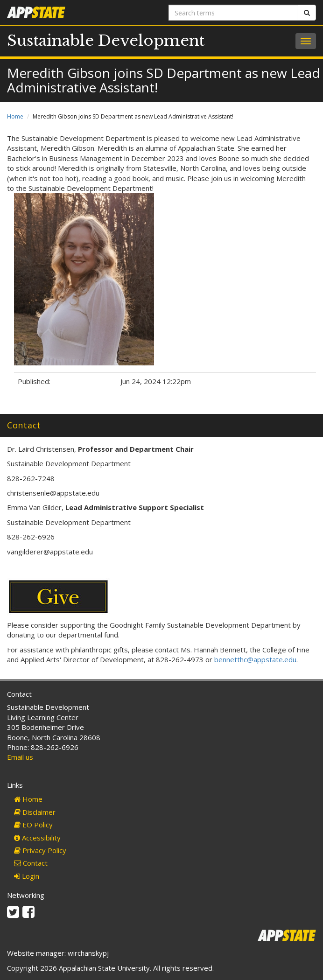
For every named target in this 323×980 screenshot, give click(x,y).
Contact (31, 863)
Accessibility (37, 838)
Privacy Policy (40, 850)
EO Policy (33, 825)
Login (27, 876)
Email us (20, 757)
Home (15, 116)
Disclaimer (35, 812)
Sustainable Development (106, 41)
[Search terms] (233, 13)
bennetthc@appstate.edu (255, 659)
